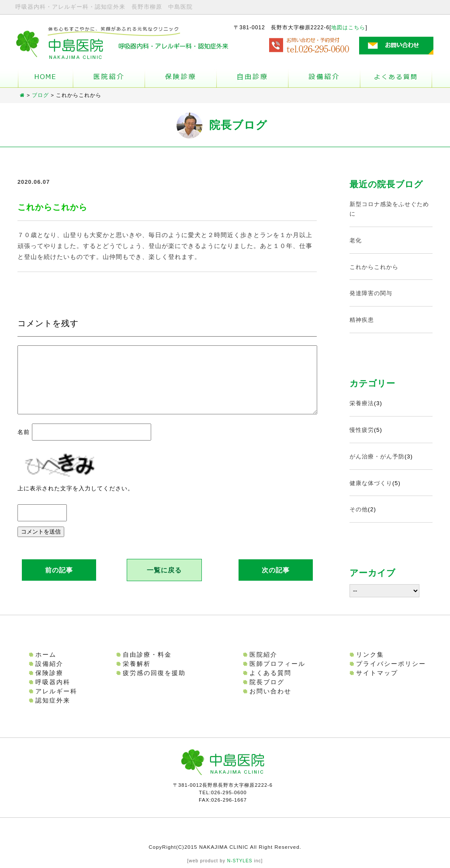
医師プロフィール (277, 664)
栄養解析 (137, 664)
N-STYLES (240, 861)
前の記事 (59, 580)
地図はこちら (348, 28)
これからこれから (374, 267)
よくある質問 (396, 78)
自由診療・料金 (147, 654)
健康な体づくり (371, 483)
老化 (356, 240)
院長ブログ (267, 682)
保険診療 (49, 673)
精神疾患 (362, 320)
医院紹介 (263, 654)
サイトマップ (377, 673)
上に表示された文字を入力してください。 (76, 499)
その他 (359, 509)
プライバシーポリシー (391, 664)
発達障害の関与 (371, 293)
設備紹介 (324, 78)
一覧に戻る (164, 580)
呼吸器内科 (53, 682)
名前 (24, 443)
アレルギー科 (56, 691)
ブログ (40, 95)
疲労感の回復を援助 (154, 673)
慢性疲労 (362, 430)
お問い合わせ (270, 691)
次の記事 (276, 580)
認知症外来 (53, 700)
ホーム (45, 78)
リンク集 (370, 654)
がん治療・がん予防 (377, 456)
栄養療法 (362, 403)
